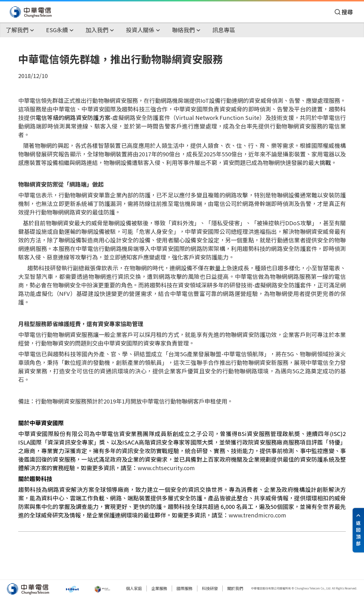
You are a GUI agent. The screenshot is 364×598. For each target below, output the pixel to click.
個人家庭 (134, 588)
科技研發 (210, 588)
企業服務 (159, 588)
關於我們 (235, 588)
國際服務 (185, 588)
